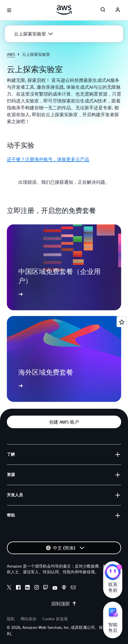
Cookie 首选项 (55, 619)
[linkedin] (27, 588)
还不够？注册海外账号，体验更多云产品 (48, 159)
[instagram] (37, 588)
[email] (73, 588)
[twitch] (46, 588)
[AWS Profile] (118, 10)
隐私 (11, 619)
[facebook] (18, 588)
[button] (33, 34)
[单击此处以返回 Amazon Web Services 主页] (64, 10)
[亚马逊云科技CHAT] (113, 573)
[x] (9, 588)
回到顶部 (64, 604)
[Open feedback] (122, 322)
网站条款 (29, 619)
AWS (11, 54)
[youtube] (55, 588)
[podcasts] (64, 588)
